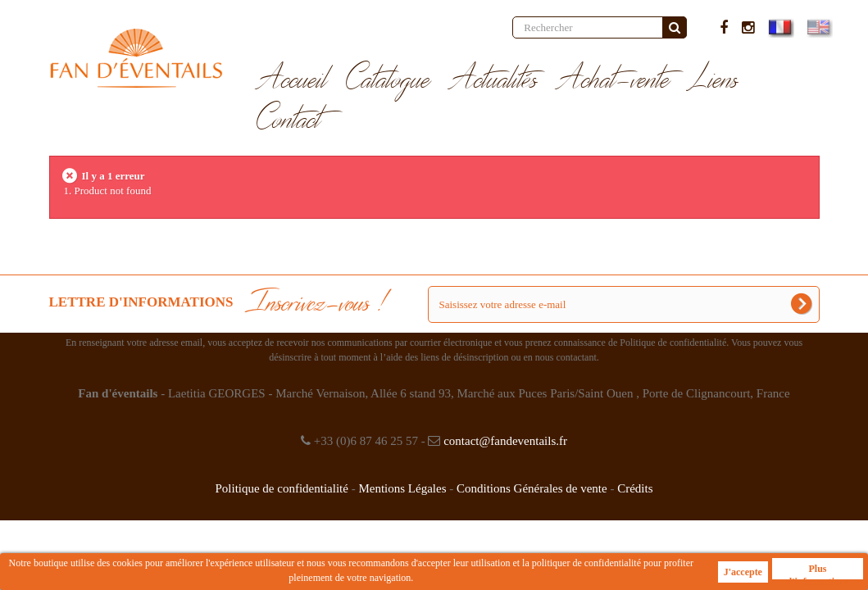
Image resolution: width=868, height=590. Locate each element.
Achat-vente (614, 80)
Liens (714, 80)
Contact (289, 120)
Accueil (292, 80)
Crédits (635, 488)
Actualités (494, 80)
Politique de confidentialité (281, 488)
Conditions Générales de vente (532, 488)
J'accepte (743, 572)
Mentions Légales (402, 488)
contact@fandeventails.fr (505, 441)
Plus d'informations (817, 571)
